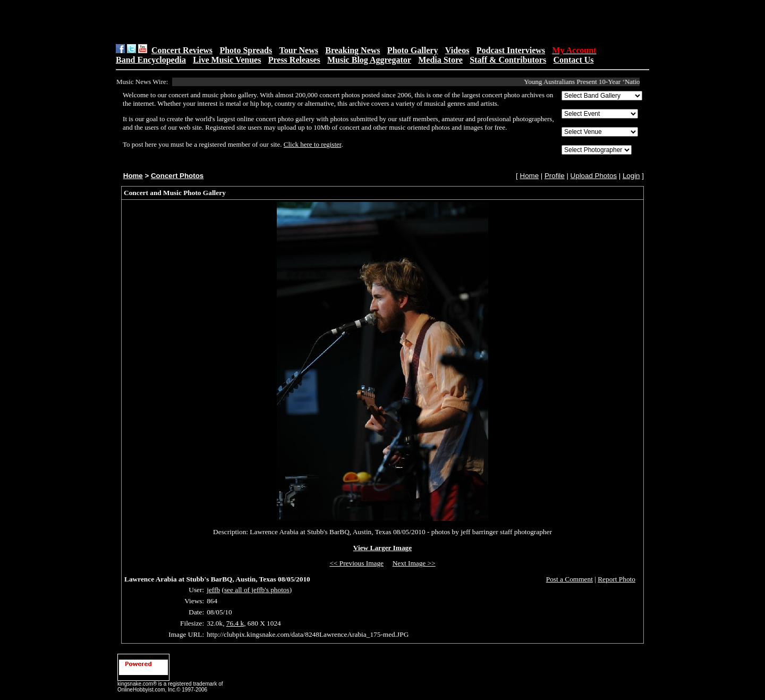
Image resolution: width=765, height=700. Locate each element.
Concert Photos (177, 176)
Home (133, 176)
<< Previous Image (356, 563)
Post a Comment (569, 579)
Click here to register (313, 144)
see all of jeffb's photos (257, 590)
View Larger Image (382, 548)
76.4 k (235, 623)
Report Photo (617, 579)
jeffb (213, 590)
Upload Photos (594, 176)
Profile (555, 176)
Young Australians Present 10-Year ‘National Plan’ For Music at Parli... (626, 82)
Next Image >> (414, 563)
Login (631, 176)
